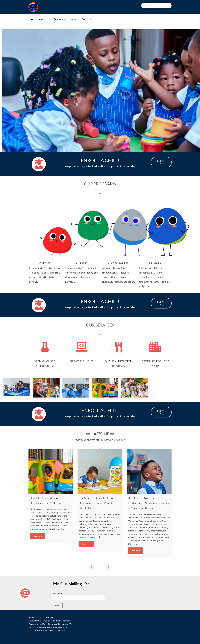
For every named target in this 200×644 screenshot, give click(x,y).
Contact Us (87, 19)
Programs (58, 19)
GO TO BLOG (100, 566)
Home (31, 19)
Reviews (73, 19)
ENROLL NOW (161, 162)
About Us (43, 19)
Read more (37, 536)
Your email (79, 596)
